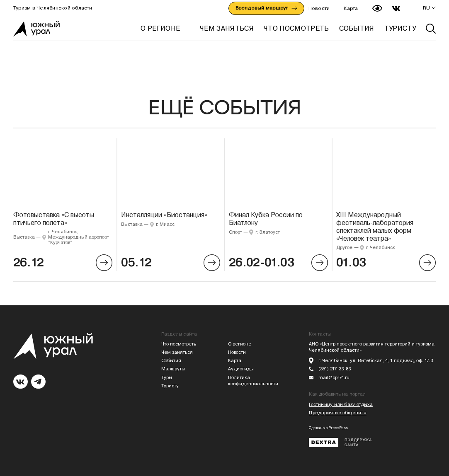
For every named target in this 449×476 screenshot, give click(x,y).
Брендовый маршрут (266, 8)
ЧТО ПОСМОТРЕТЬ (296, 28)
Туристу (170, 386)
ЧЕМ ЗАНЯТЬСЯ (227, 28)
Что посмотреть (179, 344)
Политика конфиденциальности (253, 381)
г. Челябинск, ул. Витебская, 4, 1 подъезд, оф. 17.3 (376, 361)
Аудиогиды (241, 369)
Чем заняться (177, 352)
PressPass (338, 428)
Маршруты (173, 369)
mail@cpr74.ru (334, 378)
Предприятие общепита (337, 413)
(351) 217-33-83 (335, 369)
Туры (167, 378)
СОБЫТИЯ (357, 28)
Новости (319, 8)
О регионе (160, 28)
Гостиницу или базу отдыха (341, 405)
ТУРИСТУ (400, 28)
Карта (351, 8)
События (171, 361)
